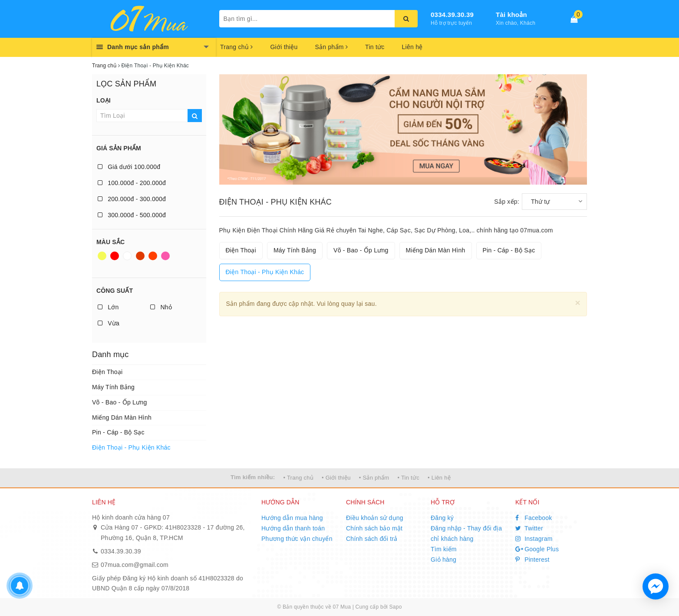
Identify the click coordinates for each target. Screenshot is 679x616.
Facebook (534, 518)
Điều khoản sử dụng (375, 518)
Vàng (102, 256)
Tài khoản (511, 15)
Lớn (108, 307)
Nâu (140, 256)
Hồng (165, 256)
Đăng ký (442, 518)
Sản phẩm (331, 47)
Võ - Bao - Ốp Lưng (119, 402)
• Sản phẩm (374, 478)
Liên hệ (412, 47)
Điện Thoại (107, 372)
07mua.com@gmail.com (135, 565)
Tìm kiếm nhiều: (253, 477)
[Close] (578, 303)
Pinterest (532, 560)
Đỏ (115, 256)
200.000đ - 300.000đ (132, 199)
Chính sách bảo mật (374, 528)
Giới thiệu (284, 47)
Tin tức (375, 47)
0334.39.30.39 (452, 15)
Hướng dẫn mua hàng (292, 518)
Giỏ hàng (443, 560)
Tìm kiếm (444, 549)
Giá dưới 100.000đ (129, 167)
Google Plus (537, 549)
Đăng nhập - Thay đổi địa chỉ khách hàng (466, 533)
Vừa (109, 323)
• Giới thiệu (336, 478)
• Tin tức (408, 478)
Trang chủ (236, 47)
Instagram (534, 539)
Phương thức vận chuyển (297, 539)
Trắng (127, 256)
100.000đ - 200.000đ (132, 183)
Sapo (396, 607)
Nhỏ (161, 307)
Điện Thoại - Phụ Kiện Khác (131, 447)
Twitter (529, 528)
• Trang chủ (298, 478)
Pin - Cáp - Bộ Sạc (118, 432)
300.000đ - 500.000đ (132, 215)
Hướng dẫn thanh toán (293, 528)
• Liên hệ (439, 478)
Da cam (153, 256)
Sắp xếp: (507, 202)
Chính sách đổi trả (372, 539)
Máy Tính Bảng (113, 387)
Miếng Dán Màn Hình (122, 417)
